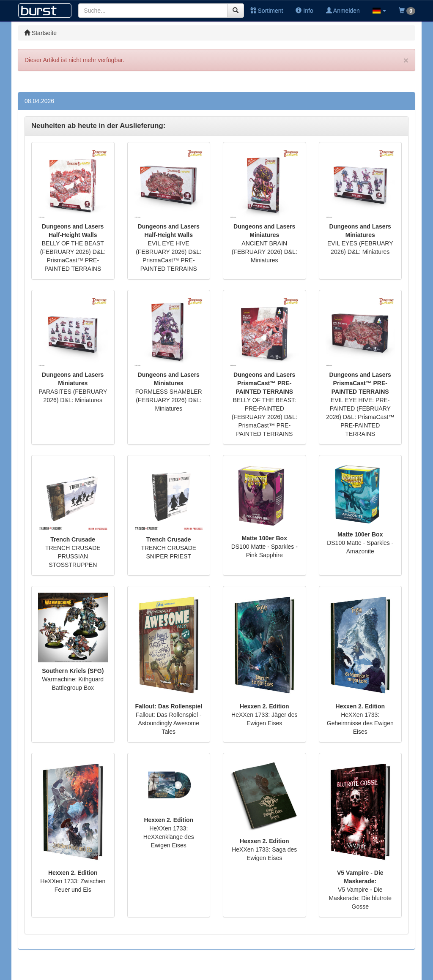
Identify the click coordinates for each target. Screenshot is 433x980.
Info (304, 11)
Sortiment (267, 11)
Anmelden (343, 11)
